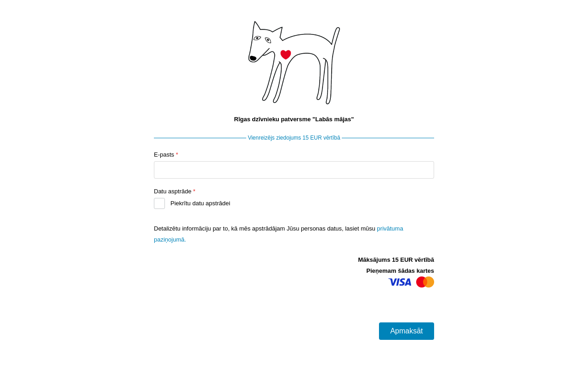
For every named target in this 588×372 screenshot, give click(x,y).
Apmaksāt (406, 331)
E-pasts (166, 155)
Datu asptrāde (175, 191)
